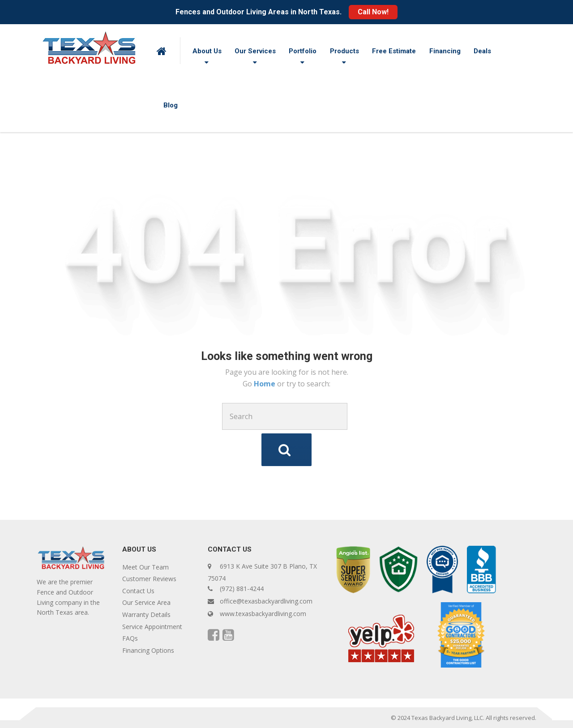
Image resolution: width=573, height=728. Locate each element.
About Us (207, 51)
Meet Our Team (145, 567)
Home (265, 384)
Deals (482, 51)
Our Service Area (146, 602)
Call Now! (373, 12)
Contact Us (138, 591)
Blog (171, 105)
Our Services (255, 51)
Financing (445, 51)
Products (344, 51)
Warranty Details (146, 615)
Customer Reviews (149, 579)
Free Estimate (394, 51)
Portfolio (303, 51)
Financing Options (148, 650)
